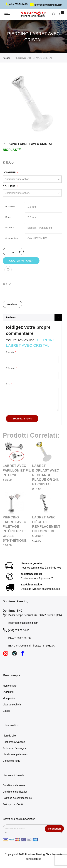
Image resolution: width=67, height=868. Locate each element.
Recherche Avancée (14, 742)
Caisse (7, 711)
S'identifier (8, 692)
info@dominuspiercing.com (46, 5)
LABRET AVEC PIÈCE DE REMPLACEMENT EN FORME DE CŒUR (46, 527)
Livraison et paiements (15, 755)
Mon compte (10, 686)
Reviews (12, 305)
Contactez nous (11, 761)
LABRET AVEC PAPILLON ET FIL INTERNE (17, 471)
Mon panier (9, 699)
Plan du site (9, 736)
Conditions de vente (14, 786)
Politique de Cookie (13, 805)
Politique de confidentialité (17, 799)
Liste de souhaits (12, 705)
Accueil (6, 58)
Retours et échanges (14, 749)
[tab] (12, 305)
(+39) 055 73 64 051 (17, 4)
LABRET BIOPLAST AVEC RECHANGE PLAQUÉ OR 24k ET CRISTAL (46, 476)
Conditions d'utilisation (15, 792)
